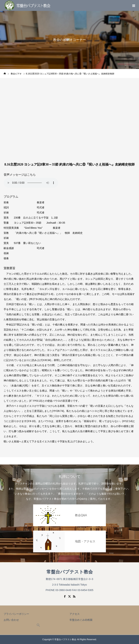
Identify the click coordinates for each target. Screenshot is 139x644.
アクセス (75, 614)
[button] (38, 626)
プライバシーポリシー (16, 614)
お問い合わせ (11, 620)
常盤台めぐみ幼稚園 (81, 620)
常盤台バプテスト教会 (70, 572)
